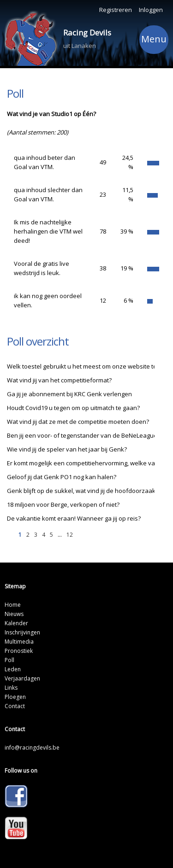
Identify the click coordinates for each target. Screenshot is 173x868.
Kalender (16, 623)
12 (70, 535)
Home (13, 605)
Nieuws (14, 614)
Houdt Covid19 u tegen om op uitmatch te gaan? (73, 408)
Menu (154, 41)
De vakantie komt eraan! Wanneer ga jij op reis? (74, 518)
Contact (15, 706)
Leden (13, 669)
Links (11, 688)
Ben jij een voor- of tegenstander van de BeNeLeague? (84, 435)
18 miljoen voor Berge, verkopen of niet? (63, 504)
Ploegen (15, 697)
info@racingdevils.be (32, 748)
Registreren (116, 10)
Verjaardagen (22, 678)
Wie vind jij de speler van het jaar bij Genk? (67, 449)
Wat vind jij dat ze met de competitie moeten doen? (78, 422)
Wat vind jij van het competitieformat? (59, 380)
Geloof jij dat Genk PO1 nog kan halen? (62, 477)
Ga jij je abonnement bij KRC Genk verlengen (69, 394)
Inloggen (151, 10)
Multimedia (19, 642)
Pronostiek (19, 651)
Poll (9, 660)
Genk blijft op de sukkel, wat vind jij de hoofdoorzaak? (83, 491)
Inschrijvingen (22, 632)
